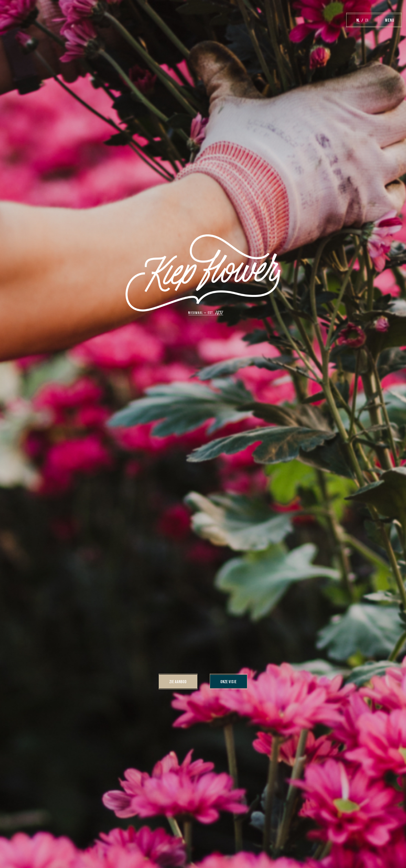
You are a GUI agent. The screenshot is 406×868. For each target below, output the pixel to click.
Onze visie (229, 681)
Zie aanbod (178, 681)
